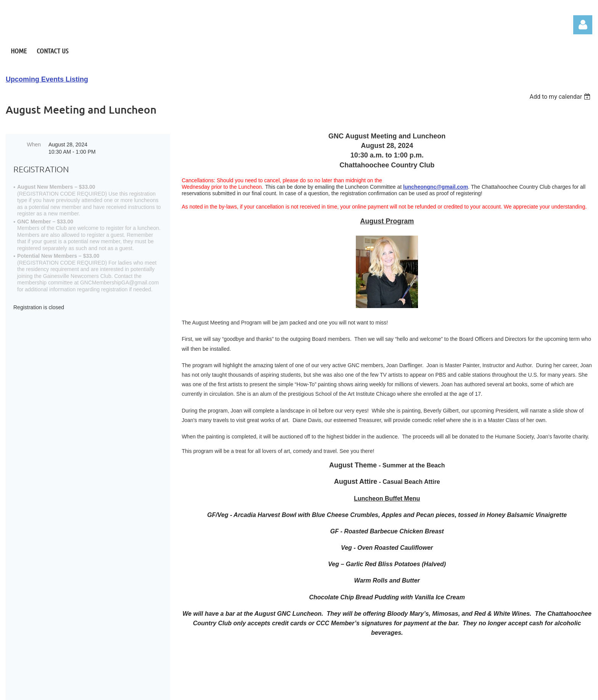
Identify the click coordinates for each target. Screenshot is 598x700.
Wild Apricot (439, 690)
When (34, 144)
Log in (583, 25)
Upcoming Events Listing (47, 79)
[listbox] (561, 97)
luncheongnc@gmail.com (436, 187)
